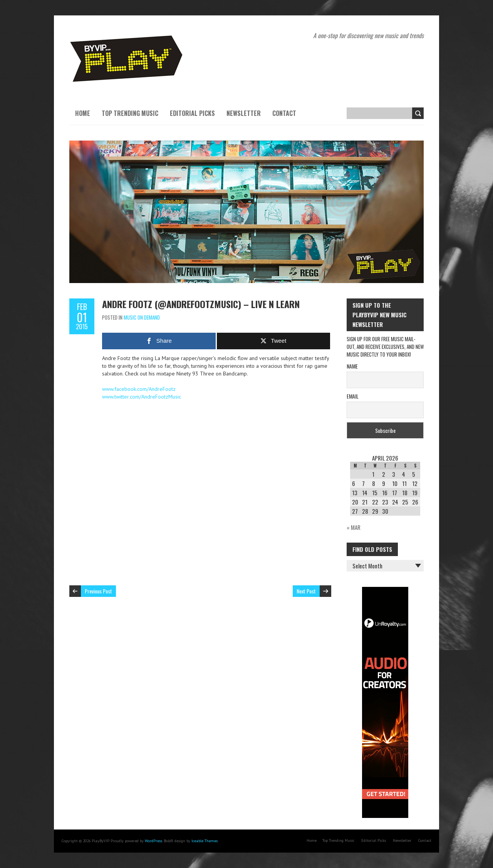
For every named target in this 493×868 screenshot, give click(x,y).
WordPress (153, 841)
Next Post (306, 591)
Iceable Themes (205, 841)
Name (352, 366)
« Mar (354, 527)
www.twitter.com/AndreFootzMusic (142, 397)
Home (83, 113)
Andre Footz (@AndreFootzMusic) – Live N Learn (201, 304)
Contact (284, 113)
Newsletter (244, 113)
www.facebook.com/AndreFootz (139, 389)
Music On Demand (142, 317)
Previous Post (98, 591)
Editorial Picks (192, 113)
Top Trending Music (130, 113)
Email (353, 396)
